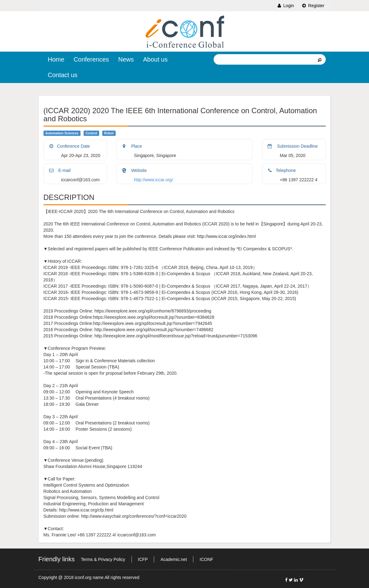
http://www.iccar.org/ (153, 180)
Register (313, 6)
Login (285, 6)
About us (155, 59)
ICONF (206, 559)
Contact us (63, 75)
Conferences (91, 59)
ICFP (143, 559)
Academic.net (174, 559)
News (126, 59)
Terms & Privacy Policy (103, 559)
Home (56, 59)
